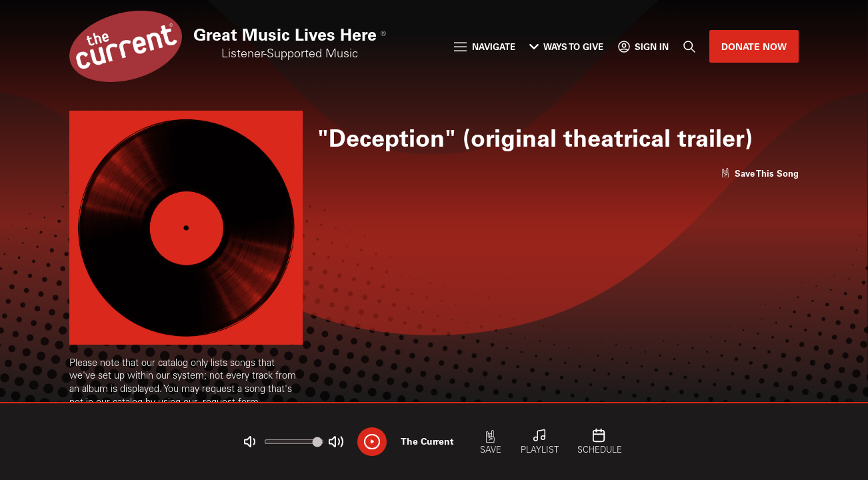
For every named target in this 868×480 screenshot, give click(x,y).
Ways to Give (566, 46)
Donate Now (754, 46)
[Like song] (760, 173)
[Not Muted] (250, 442)
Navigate (484, 46)
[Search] (689, 46)
